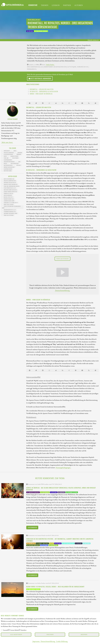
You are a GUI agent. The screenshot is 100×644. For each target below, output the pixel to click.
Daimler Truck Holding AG (10, 184)
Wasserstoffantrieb (8, 162)
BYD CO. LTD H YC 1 (8, 197)
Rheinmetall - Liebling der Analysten (42, 89)
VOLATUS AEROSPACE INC (9, 181)
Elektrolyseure (7, 169)
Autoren (79, 5)
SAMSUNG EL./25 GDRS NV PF (10, 203)
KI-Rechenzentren (8, 154)
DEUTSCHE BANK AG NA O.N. (10, 190)
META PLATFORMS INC (8, 179)
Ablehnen (84, 634)
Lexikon (56, 5)
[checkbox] (2, 630)
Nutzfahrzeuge (14, 163)
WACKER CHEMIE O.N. (8, 199)
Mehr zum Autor (7, 142)
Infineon (19, 153)
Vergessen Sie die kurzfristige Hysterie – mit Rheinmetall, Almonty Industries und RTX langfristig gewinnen (60, 540)
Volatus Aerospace (8, 153)
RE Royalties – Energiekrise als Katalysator (44, 91)
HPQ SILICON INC (7, 195)
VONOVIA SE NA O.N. (8, 193)
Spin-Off (18, 165)
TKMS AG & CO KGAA (8, 215)
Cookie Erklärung (62, 641)
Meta (14, 151)
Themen (45, 5)
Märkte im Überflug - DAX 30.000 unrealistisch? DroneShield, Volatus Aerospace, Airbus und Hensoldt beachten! (61, 489)
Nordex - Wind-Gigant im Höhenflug (41, 94)
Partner (67, 5)
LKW (19, 162)
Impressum (36, 641)
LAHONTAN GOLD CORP (8, 201)
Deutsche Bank (7, 171)
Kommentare (33, 5)
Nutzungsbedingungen (63, 468)
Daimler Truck (14, 156)
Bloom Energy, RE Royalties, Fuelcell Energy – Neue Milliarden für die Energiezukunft (55, 587)
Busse (5, 163)
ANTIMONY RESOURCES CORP (10, 213)
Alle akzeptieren (16, 634)
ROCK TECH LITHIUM (8, 204)
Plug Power (15, 158)
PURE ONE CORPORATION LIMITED (11, 186)
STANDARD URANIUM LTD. (9, 212)
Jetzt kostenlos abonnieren (40, 78)
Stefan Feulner (50, 65)
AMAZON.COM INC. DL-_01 (9, 210)
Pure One (5, 158)
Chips (5, 156)
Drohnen (18, 154)
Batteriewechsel (7, 165)
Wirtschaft (6, 151)
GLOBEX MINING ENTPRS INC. (10, 192)
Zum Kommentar (32, 527)
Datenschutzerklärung (48, 641)
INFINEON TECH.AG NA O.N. (9, 183)
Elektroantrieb (7, 160)
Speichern (50, 634)
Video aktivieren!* (63, 259)
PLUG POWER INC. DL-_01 (9, 188)
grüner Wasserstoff (8, 167)
